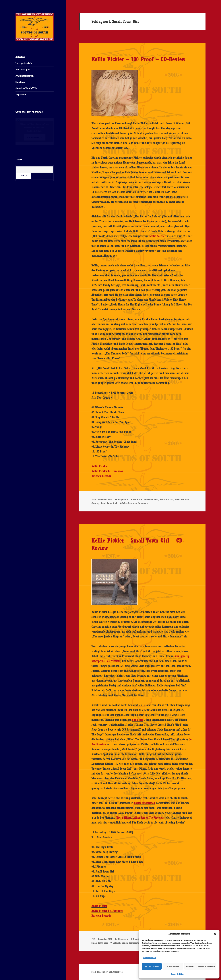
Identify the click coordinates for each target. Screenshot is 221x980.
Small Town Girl (109, 503)
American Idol (151, 499)
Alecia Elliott (123, 818)
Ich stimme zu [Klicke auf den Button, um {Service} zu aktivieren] (35, 138)
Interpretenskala (24, 63)
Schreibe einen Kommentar (136, 503)
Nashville (179, 499)
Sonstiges (20, 82)
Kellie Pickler (99, 466)
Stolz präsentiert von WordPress (107, 972)
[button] (215, 934)
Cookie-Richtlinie (178, 974)
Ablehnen (173, 966)
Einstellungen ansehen (200, 966)
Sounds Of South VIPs (26, 88)
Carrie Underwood (145, 803)
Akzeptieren (152, 966)
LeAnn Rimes (140, 818)
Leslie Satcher (157, 236)
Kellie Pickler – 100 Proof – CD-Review (138, 59)
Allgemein (123, 499)
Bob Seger (138, 720)
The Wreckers (157, 818)
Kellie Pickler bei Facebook (107, 471)
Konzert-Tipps (23, 69)
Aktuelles (20, 57)
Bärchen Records (101, 476)
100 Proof (138, 499)
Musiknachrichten (25, 76)
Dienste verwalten (150, 958)
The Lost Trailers (110, 661)
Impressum (21, 95)
